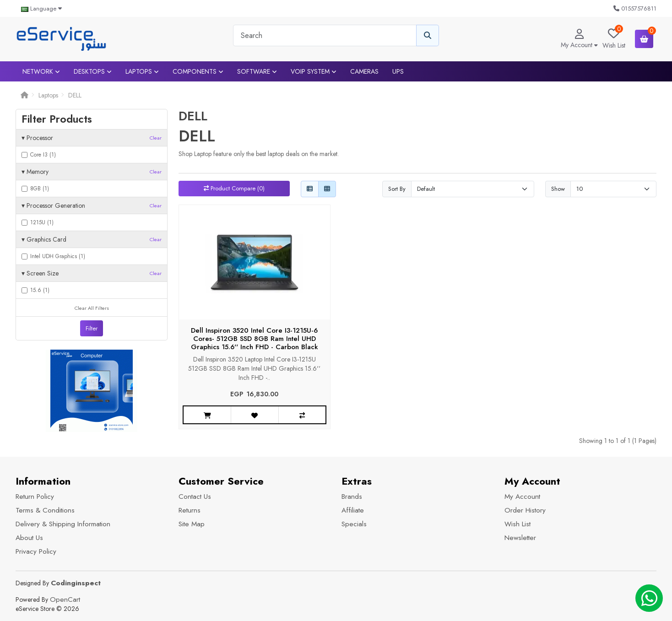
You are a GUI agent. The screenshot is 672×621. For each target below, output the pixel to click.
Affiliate (353, 510)
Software (257, 71)
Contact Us (195, 497)
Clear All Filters (92, 308)
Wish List (518, 524)
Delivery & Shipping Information (63, 524)
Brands (352, 497)
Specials (354, 524)
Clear (156, 138)
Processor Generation (92, 205)
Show (558, 189)
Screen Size (92, 273)
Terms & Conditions (45, 510)
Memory (92, 172)
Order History (525, 510)
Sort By (397, 189)
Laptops (142, 71)
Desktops (93, 71)
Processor (92, 138)
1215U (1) (38, 222)
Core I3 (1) (39, 155)
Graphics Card (92, 239)
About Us (29, 538)
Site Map (192, 524)
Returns (190, 510)
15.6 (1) (35, 290)
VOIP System (314, 71)
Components (198, 71)
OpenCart (65, 599)
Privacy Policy (36, 551)
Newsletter (520, 538)
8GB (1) (35, 189)
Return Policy (35, 497)
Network (41, 71)
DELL (75, 95)
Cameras (364, 71)
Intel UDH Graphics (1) (53, 256)
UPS (398, 71)
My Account (522, 497)
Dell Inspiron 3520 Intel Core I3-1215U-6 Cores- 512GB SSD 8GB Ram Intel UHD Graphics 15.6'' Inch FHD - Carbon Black (255, 339)
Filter (92, 328)
